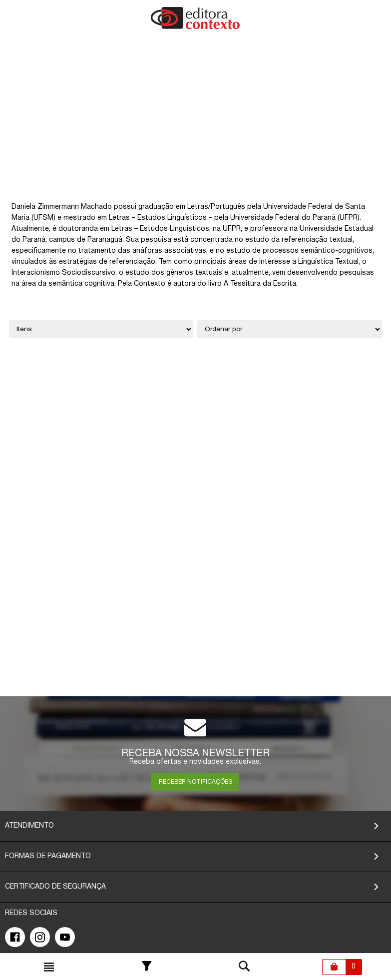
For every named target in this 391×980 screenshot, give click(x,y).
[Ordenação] (290, 329)
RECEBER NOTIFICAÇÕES (195, 782)
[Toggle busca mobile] (49, 967)
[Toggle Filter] (147, 967)
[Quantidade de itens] (101, 329)
